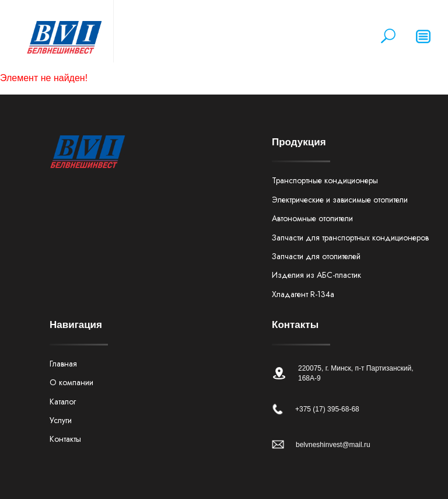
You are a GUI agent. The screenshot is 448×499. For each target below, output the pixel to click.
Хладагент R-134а (303, 294)
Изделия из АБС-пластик (316, 275)
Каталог (63, 402)
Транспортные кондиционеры (325, 180)
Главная (63, 364)
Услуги (61, 420)
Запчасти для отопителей (316, 256)
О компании (71, 382)
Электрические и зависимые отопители (340, 200)
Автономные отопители (312, 218)
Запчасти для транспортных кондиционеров (350, 238)
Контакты (65, 439)
